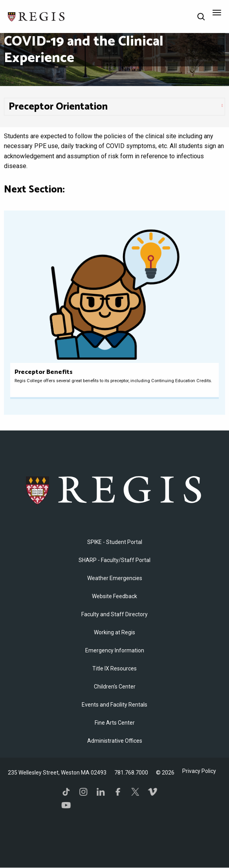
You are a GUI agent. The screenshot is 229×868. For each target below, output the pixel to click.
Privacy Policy (199, 771)
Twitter (135, 792)
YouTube (66, 805)
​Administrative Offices (115, 741)
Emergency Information (115, 650)
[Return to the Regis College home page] (37, 16)
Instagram (83, 792)
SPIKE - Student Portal (115, 542)
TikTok (66, 792)
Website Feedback (114, 596)
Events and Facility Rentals (114, 705)
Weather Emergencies (115, 578)
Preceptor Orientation (58, 107)
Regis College (114, 489)
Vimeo (152, 792)
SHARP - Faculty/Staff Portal (114, 560)
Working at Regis (114, 632)
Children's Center (115, 687)
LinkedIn (101, 792)
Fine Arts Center (115, 723)
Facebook (118, 792)
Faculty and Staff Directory (114, 614)
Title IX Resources (114, 668)
